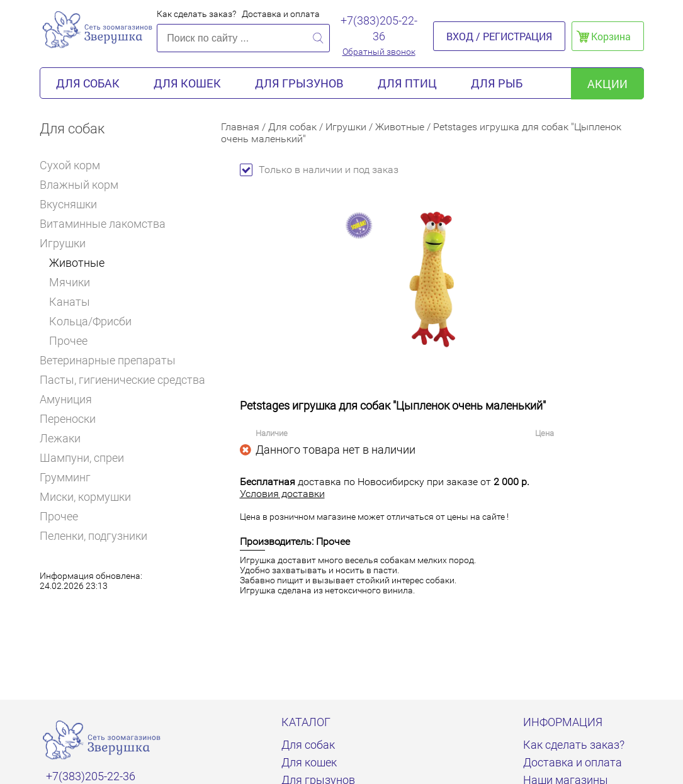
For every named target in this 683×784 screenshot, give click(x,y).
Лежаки (60, 438)
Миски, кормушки (85, 497)
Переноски (68, 419)
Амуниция (71, 399)
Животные (77, 263)
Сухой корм (75, 165)
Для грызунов (299, 83)
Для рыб (497, 83)
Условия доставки (282, 494)
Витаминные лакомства (108, 224)
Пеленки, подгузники (93, 536)
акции (607, 84)
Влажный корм (84, 185)
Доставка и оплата (281, 14)
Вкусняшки (74, 204)
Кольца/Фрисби (90, 321)
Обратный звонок (379, 52)
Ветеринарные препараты (113, 360)
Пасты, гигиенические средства (122, 380)
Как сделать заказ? (196, 14)
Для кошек (187, 83)
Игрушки (67, 243)
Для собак (88, 83)
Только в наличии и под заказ (319, 170)
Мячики (70, 282)
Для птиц (407, 83)
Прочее (68, 341)
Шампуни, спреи (82, 458)
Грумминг (71, 477)
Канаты (70, 302)
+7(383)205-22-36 (379, 28)
